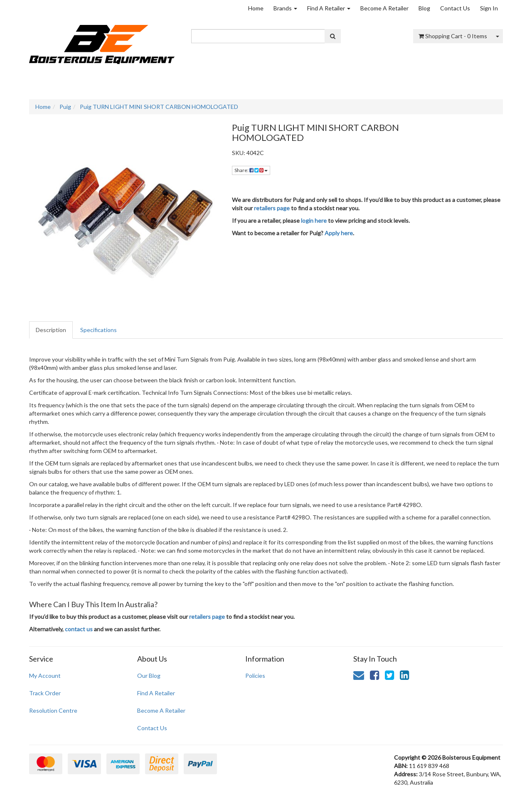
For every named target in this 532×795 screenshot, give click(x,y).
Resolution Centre (53, 710)
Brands (285, 8)
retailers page (272, 208)
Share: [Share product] (251, 170)
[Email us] (359, 675)
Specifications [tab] (99, 330)
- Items (453, 36)
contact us (79, 629)
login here (314, 220)
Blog (424, 8)
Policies (255, 676)
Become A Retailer (384, 8)
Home (256, 8)
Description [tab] (51, 330)
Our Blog (149, 676)
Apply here (339, 233)
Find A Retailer (329, 8)
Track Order (45, 693)
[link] (374, 675)
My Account (45, 676)
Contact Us (455, 8)
